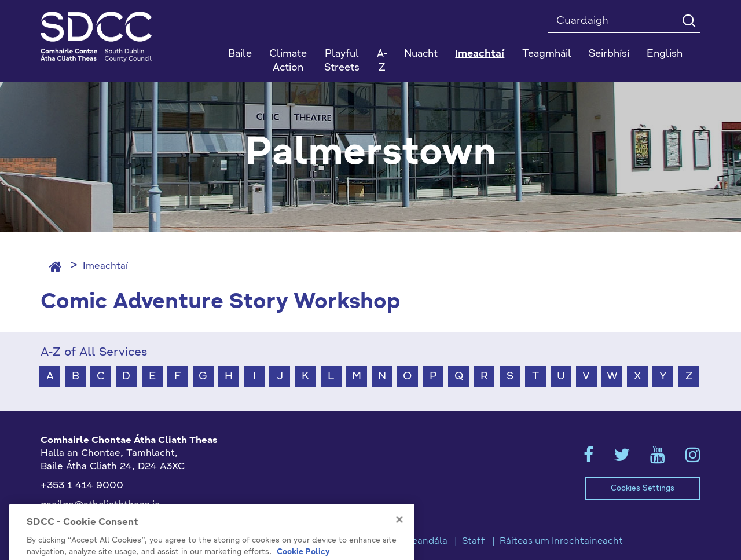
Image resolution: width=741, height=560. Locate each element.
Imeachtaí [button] (480, 54)
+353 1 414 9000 (82, 486)
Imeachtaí (105, 266)
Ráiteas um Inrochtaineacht (561, 541)
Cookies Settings (643, 488)
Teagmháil (547, 54)
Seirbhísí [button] (609, 54)
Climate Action (288, 61)
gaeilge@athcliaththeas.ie (100, 505)
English (665, 54)
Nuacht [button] (421, 54)
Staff (474, 541)
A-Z (382, 61)
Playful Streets (342, 61)
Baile (240, 54)
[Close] (399, 537)
